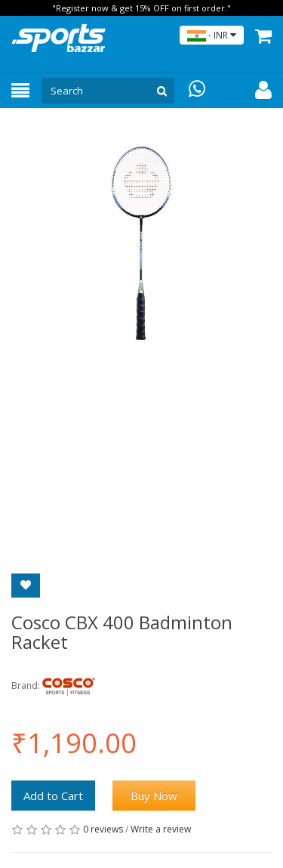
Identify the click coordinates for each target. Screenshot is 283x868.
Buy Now (154, 795)
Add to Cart (53, 795)
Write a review (161, 829)
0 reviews (103, 829)
